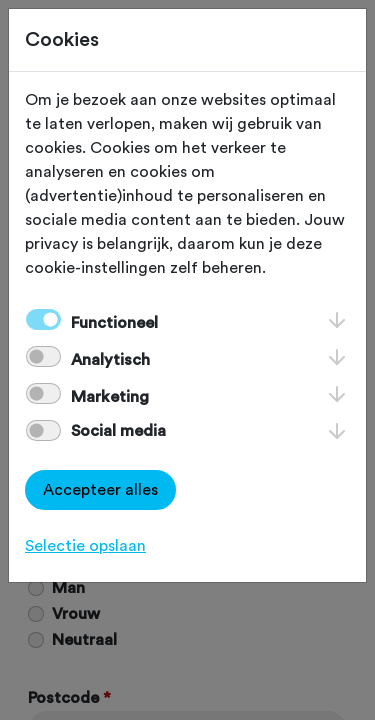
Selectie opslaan (85, 546)
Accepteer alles (100, 490)
